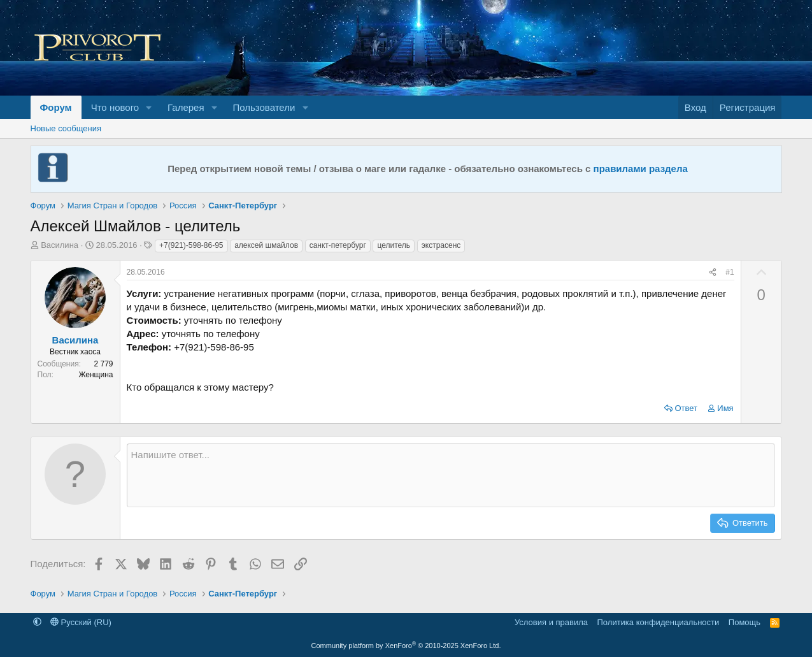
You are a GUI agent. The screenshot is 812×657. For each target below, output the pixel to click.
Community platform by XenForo (406, 646)
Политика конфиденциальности (659, 622)
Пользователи (264, 107)
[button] (149, 107)
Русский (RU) (81, 622)
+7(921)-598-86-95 (191, 245)
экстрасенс (441, 245)
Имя (725, 408)
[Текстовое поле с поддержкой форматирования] (451, 475)
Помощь (744, 622)
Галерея (186, 107)
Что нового (115, 107)
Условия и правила (551, 622)
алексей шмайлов (266, 245)
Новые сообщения (66, 128)
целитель (394, 245)
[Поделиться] (713, 272)
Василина (60, 245)
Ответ (686, 408)
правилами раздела (641, 169)
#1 (730, 272)
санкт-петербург (338, 245)
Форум (56, 107)
